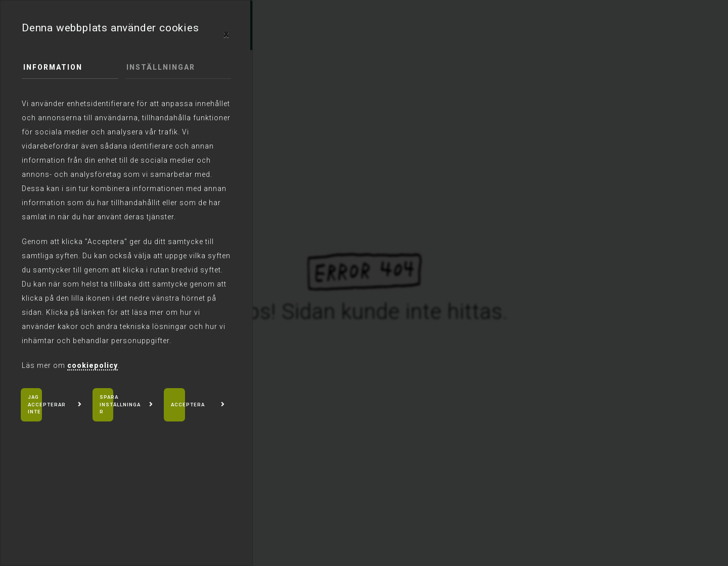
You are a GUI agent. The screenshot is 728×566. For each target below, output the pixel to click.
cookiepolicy (93, 365)
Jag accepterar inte (48, 405)
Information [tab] (53, 68)
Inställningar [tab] (161, 68)
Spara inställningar (121, 405)
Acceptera (188, 405)
